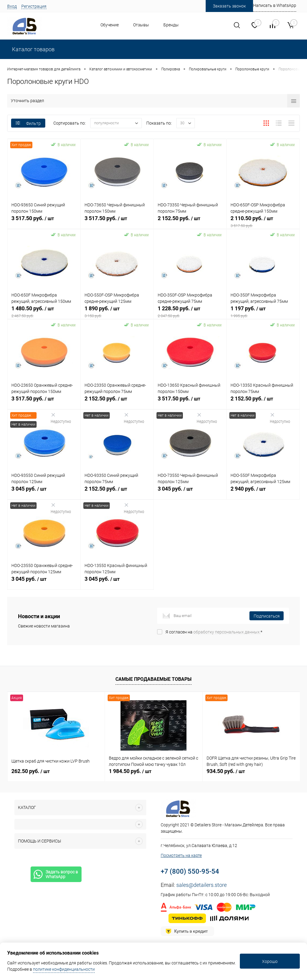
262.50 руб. (31, 771)
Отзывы (141, 25)
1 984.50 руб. (130, 771)
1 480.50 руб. (44, 312)
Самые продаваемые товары (153, 679)
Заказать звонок (229, 6)
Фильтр (28, 123)
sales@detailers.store (201, 885)
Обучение (110, 25)
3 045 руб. (44, 492)
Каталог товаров (33, 49)
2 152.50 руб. (190, 222)
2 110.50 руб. (263, 222)
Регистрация (34, 6)
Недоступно (61, 418)
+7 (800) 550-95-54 (190, 871)
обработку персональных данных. (227, 632)
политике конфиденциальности (64, 969)
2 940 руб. (263, 492)
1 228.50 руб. (190, 312)
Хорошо (270, 961)
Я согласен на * (214, 632)
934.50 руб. (226, 771)
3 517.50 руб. (44, 222)
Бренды (171, 25)
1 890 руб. (117, 312)
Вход (12, 6)
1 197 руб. (263, 312)
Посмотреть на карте (181, 855)
